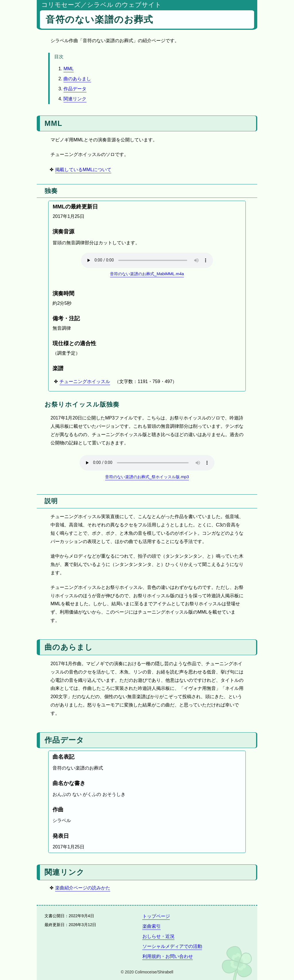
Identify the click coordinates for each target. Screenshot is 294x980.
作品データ (75, 89)
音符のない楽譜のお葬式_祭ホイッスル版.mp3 (147, 477)
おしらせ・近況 (158, 936)
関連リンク (75, 99)
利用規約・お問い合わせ (168, 956)
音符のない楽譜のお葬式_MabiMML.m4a (147, 274)
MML (69, 69)
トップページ (156, 916)
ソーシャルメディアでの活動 (172, 946)
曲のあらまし (77, 79)
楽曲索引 (152, 926)
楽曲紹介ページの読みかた (83, 888)
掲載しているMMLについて (83, 170)
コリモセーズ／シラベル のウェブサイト (101, 5)
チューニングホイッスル (85, 381)
